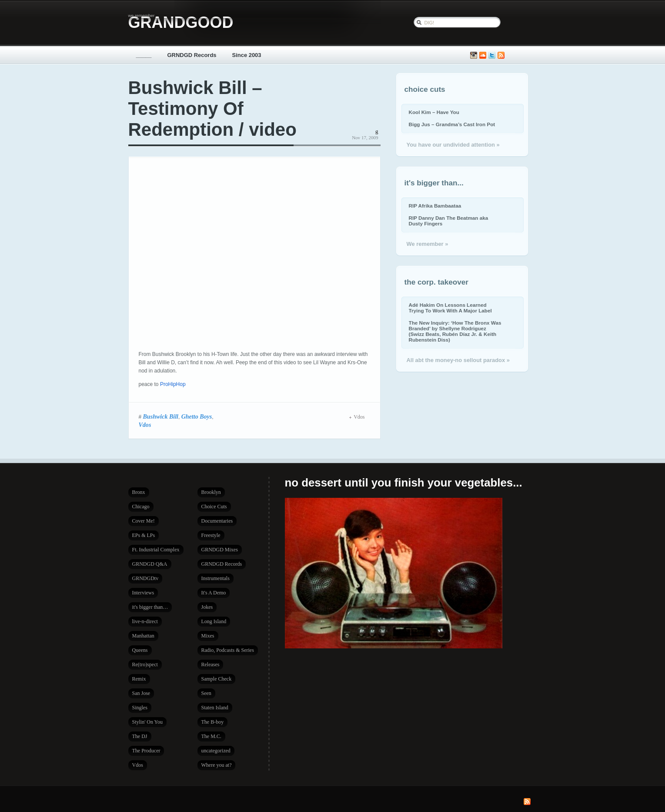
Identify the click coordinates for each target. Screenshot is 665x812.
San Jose (141, 693)
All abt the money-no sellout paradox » (458, 360)
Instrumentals (216, 578)
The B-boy (213, 722)
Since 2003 (247, 55)
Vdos (145, 425)
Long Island (214, 621)
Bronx (139, 492)
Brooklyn (211, 492)
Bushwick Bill (161, 416)
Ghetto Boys (197, 416)
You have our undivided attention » (453, 145)
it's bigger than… (150, 607)
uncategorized (216, 751)
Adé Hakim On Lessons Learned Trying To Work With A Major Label (450, 308)
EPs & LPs (144, 535)
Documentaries (217, 521)
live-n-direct (145, 621)
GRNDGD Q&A (150, 564)
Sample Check (217, 679)
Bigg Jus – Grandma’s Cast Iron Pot (452, 124)
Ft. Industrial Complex (156, 550)
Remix (139, 679)
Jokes (207, 607)
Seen (206, 693)
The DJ (140, 736)
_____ (144, 55)
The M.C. (211, 736)
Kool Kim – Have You (434, 112)
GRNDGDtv (145, 578)
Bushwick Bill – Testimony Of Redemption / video (212, 109)
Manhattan (143, 636)
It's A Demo (214, 593)
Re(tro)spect (145, 664)
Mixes (208, 636)
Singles (140, 708)
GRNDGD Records (192, 55)
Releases (211, 664)
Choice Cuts (214, 507)
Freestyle (211, 535)
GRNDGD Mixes (220, 550)
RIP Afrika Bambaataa (435, 206)
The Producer (146, 751)
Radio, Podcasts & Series (228, 650)
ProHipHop (173, 384)
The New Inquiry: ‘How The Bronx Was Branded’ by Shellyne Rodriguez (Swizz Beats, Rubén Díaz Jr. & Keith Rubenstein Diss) (455, 331)
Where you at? (217, 765)
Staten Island (215, 708)
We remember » (428, 244)
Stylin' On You (148, 722)
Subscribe (501, 55)
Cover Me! (144, 521)
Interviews (143, 593)
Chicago (141, 507)
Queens (140, 650)
